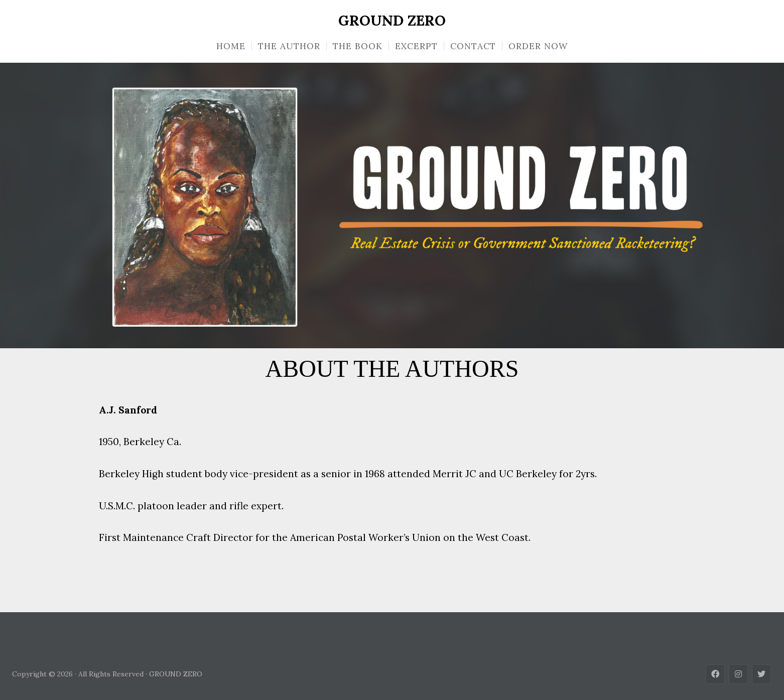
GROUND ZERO (392, 21)
